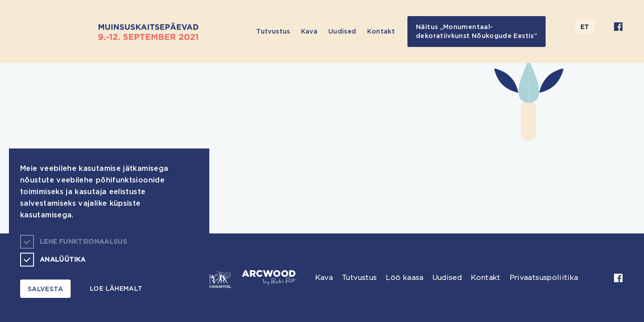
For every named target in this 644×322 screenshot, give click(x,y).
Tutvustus (273, 31)
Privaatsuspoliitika (544, 278)
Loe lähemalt (116, 288)
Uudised (342, 31)
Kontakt (381, 31)
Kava (309, 31)
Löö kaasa (404, 278)
